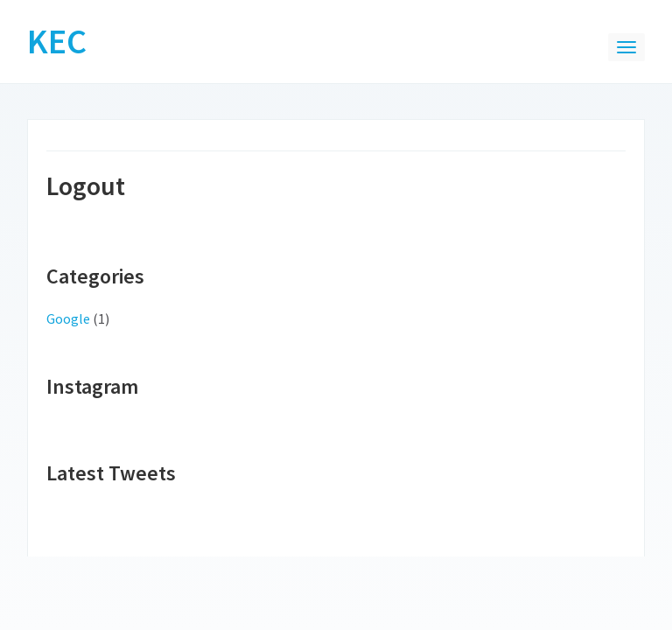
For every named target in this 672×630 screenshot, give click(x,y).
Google (68, 318)
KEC (57, 41)
